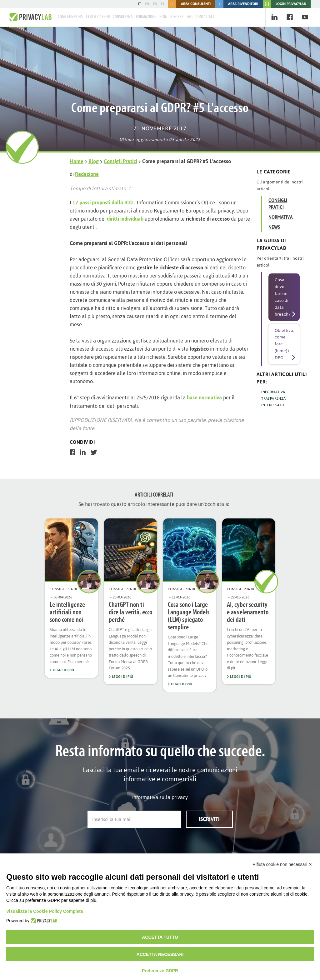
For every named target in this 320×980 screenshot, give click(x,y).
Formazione (146, 17)
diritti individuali (125, 219)
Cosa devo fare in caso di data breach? (282, 297)
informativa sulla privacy (160, 797)
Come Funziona (70, 17)
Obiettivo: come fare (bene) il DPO (284, 344)
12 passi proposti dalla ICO (103, 202)
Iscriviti (209, 819)
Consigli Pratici (120, 161)
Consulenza (123, 17)
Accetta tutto (160, 937)
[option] (71, 598)
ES (162, 4)
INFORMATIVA (273, 392)
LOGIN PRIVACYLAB (284, 4)
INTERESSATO (273, 405)
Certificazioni (98, 17)
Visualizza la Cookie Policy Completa (45, 911)
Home (77, 161)
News (274, 227)
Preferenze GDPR (160, 971)
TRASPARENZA (273, 398)
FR (155, 4)
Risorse (177, 17)
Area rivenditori (237, 4)
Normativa (281, 217)
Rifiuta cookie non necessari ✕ (282, 864)
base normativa (204, 397)
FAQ (190, 17)
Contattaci (205, 17)
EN (147, 4)
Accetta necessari (160, 954)
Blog (163, 17)
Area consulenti (189, 4)
